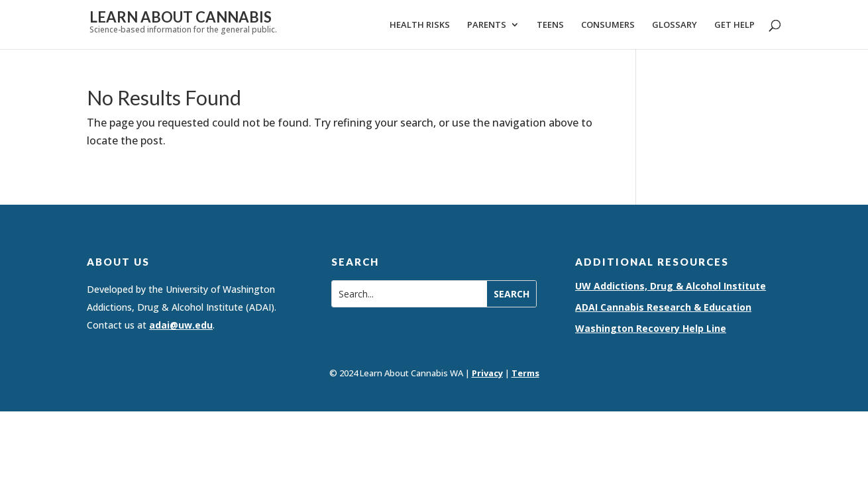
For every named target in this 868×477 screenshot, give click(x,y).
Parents (487, 25)
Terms (525, 373)
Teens (550, 25)
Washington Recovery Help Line (651, 328)
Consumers (608, 25)
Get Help (734, 25)
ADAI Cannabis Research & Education (663, 307)
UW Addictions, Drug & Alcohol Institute (671, 286)
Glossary (675, 25)
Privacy (487, 373)
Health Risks (420, 25)
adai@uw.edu (181, 325)
